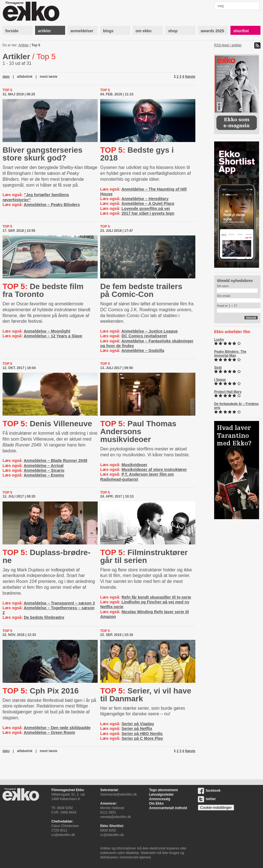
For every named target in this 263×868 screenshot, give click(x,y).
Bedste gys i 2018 (137, 154)
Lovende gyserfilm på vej (146, 209)
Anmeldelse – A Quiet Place (148, 203)
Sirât (218, 368)
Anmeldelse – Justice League (149, 331)
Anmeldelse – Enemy (44, 475)
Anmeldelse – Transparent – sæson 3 (59, 603)
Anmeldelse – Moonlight (47, 331)
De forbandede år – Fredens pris (236, 406)
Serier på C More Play (142, 738)
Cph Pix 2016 (41, 691)
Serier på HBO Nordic (142, 734)
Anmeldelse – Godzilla (143, 351)
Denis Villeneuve (47, 424)
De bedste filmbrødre (44, 617)
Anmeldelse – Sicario (44, 470)
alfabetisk (25, 77)
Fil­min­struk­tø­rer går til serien (144, 556)
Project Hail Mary (228, 392)
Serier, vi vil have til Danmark (146, 695)
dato (6, 77)
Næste (190, 77)
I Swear (220, 380)
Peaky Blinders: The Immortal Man (230, 354)
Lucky (219, 340)
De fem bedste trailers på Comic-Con (141, 290)
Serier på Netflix (137, 729)
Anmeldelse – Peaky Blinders (52, 205)
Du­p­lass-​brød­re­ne (46, 556)
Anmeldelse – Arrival (44, 466)
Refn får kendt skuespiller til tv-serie (156, 597)
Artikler (23, 45)
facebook (209, 791)
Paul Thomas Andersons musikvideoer (138, 431)
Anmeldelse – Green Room (49, 732)
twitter (207, 799)
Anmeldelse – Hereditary (145, 199)
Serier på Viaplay (138, 724)
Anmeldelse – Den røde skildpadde (57, 728)
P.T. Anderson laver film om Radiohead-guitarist (137, 477)
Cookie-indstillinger (216, 808)
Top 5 (36, 45)
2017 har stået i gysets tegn (148, 213)
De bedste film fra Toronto (43, 290)
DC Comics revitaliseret (144, 336)
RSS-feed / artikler (228, 45)
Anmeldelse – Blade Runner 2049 (55, 461)
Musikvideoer (134, 465)
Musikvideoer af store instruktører (154, 470)
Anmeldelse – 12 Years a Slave (53, 336)
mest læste (49, 77)
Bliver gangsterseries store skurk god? (43, 154)
